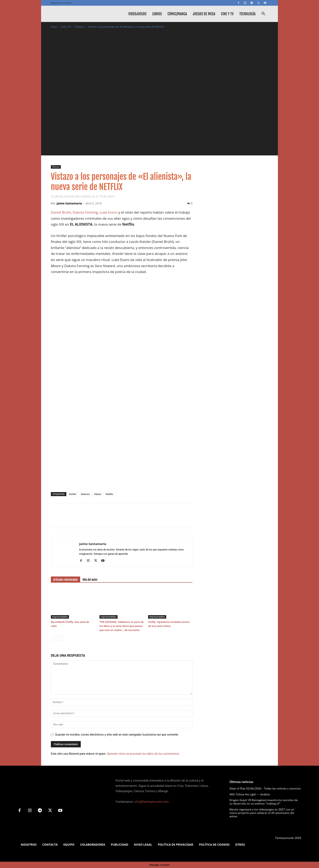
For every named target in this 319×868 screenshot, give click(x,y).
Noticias (80, 27)
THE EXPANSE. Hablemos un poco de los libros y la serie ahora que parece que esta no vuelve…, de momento (122, 626)
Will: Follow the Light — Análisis (250, 794)
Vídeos (98, 494)
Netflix (109, 494)
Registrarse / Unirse (61, 3)
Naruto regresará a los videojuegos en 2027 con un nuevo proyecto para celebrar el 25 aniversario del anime (262, 813)
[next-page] (60, 638)
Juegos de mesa (204, 14)
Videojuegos (137, 14)
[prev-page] (53, 638)
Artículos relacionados (66, 580)
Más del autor (90, 580)
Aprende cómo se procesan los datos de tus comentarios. (143, 754)
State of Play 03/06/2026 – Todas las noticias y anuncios (265, 788)
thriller (73, 494)
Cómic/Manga (177, 14)
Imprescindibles (60, 617)
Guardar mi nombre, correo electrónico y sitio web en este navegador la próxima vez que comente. (117, 735)
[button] (263, 14)
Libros (157, 14)
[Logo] (81, 14)
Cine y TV (227, 14)
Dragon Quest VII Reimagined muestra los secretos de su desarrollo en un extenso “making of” (264, 802)
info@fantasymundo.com (152, 802)
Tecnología (247, 14)
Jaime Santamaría (69, 203)
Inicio (54, 27)
